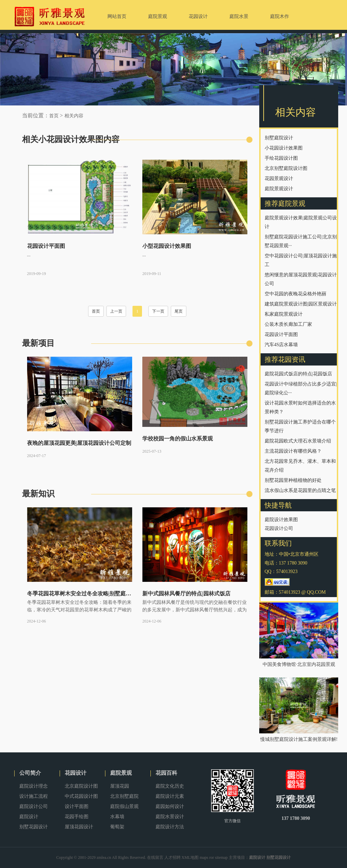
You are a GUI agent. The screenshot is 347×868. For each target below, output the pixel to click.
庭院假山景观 (124, 806)
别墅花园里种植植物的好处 (293, 480)
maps (204, 857)
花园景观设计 (279, 179)
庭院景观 (121, 773)
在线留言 (155, 857)
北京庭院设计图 (81, 786)
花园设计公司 (279, 528)
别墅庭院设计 (279, 138)
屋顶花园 (120, 786)
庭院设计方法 (170, 827)
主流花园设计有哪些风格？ (293, 451)
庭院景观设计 (279, 189)
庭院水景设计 (170, 817)
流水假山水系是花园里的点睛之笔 (300, 490)
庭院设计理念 (34, 786)
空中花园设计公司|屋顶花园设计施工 (301, 260)
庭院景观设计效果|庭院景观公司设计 (301, 222)
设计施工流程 (34, 796)
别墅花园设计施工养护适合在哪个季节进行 (300, 426)
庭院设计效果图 (281, 520)
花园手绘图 (77, 817)
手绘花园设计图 (281, 158)
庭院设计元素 (170, 796)
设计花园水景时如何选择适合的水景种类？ (300, 407)
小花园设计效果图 (284, 148)
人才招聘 (172, 857)
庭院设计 (29, 817)
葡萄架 (117, 827)
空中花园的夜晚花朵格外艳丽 (295, 294)
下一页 (158, 311)
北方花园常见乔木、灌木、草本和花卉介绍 (300, 466)
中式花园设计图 (81, 796)
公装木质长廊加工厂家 (288, 324)
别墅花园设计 (34, 827)
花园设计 (76, 773)
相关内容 (74, 116)
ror (212, 857)
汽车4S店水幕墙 (281, 345)
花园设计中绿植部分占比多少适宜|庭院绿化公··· (301, 388)
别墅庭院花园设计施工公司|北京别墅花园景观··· (301, 241)
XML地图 (190, 857)
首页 (54, 116)
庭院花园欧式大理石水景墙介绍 (298, 441)
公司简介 (30, 773)
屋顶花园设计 (79, 827)
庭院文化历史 (170, 786)
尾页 (179, 311)
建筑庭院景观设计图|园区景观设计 (301, 304)
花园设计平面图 (281, 334)
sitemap (221, 857)
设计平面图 (77, 806)
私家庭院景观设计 (284, 314)
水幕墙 (117, 817)
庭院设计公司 (34, 806)
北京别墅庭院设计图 (286, 168)
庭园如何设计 (170, 806)
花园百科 (166, 773)
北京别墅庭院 (124, 796)
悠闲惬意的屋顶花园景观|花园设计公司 (301, 279)
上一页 (116, 311)
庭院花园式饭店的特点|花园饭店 (298, 374)
